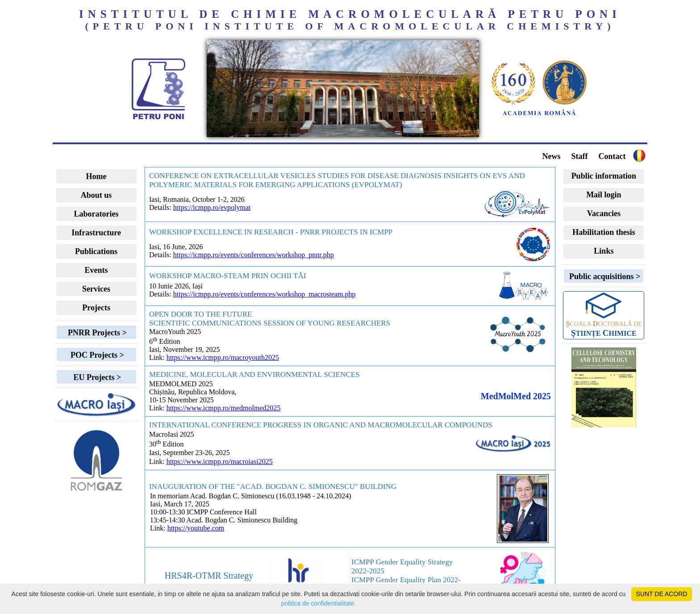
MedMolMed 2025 (516, 396)
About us (96, 195)
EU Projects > (96, 377)
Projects (96, 308)
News (551, 156)
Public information (604, 176)
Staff (579, 156)
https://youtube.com (196, 528)
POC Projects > (96, 355)
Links (604, 251)
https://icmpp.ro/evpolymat (212, 207)
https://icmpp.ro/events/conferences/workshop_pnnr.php (254, 255)
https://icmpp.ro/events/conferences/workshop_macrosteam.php (265, 294)
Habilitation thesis (604, 232)
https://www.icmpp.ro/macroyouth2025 (223, 357)
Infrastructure (96, 233)
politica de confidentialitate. (318, 603)
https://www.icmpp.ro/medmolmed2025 (224, 408)
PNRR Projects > (96, 333)
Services (96, 289)
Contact (612, 156)
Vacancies (604, 213)
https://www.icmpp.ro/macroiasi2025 (220, 462)
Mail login (604, 195)
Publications (96, 251)
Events (96, 270)
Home (96, 176)
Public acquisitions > (604, 276)
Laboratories (96, 214)
